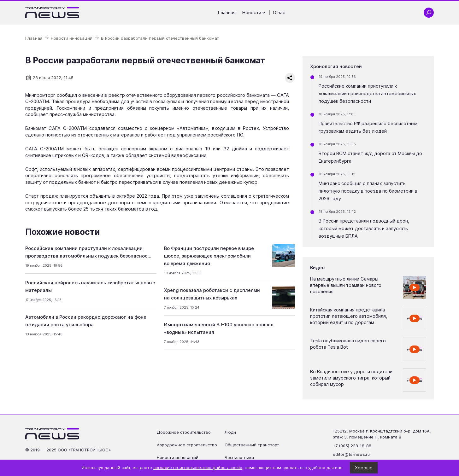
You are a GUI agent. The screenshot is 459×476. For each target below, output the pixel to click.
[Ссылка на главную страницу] (52, 13)
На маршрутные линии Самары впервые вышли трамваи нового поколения (346, 285)
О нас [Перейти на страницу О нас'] (279, 13)
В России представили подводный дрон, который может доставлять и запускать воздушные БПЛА (364, 229)
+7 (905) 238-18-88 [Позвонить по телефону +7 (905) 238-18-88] (352, 446)
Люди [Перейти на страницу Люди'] (230, 432)
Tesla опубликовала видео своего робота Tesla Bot (348, 344)
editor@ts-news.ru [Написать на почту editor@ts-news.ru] (351, 454)
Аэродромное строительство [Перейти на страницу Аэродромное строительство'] (187, 445)
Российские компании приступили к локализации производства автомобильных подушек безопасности (367, 94)
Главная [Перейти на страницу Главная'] (227, 13)
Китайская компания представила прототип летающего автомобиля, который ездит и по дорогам (349, 316)
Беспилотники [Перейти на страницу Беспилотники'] (239, 457)
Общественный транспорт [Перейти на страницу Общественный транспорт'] (252, 445)
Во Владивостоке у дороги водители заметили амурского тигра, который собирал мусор (351, 378)
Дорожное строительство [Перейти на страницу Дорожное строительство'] (184, 432)
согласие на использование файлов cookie (198, 467)
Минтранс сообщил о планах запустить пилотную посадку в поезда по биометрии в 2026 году (368, 191)
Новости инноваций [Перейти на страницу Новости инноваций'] (178, 457)
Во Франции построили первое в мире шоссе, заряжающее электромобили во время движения (209, 256)
